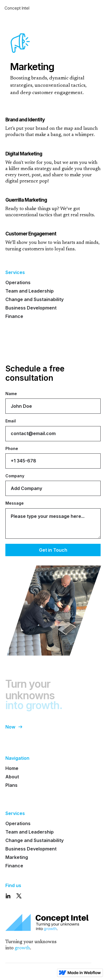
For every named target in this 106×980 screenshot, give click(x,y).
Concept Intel (17, 8)
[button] (97, 8)
